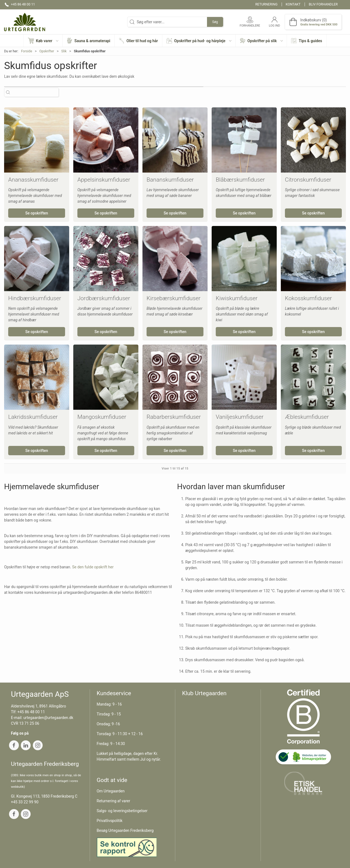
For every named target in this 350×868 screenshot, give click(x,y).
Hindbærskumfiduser (35, 298)
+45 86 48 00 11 (31, 712)
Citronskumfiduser (308, 180)
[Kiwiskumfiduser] (244, 259)
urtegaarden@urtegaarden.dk (48, 718)
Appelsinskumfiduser (104, 180)
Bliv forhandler (323, 4)
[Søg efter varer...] (36, 92)
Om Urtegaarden (111, 791)
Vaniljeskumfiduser (240, 417)
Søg (215, 22)
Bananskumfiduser (170, 180)
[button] (43, 41)
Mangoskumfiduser (102, 417)
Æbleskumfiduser (307, 417)
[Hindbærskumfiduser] (37, 259)
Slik (64, 51)
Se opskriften (37, 213)
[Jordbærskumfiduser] (106, 259)
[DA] (25, 22)
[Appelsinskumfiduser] (106, 140)
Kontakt (293, 4)
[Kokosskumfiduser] (313, 259)
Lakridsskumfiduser (33, 417)
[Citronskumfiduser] (313, 140)
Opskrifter (47, 51)
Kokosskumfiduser (308, 298)
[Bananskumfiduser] (175, 140)
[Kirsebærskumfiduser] (175, 259)
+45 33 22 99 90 (25, 802)
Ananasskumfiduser (33, 180)
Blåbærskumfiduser (240, 180)
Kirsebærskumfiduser (173, 298)
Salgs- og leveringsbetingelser (122, 811)
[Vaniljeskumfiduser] (244, 377)
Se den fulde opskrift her (93, 567)
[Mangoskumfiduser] (106, 377)
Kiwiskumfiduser (237, 298)
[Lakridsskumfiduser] (37, 377)
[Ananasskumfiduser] (37, 140)
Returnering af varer (114, 801)
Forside (27, 51)
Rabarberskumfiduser (174, 417)
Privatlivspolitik (110, 821)
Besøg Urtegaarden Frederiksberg (125, 830)
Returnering (266, 4)
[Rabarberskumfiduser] (175, 377)
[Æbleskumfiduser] (313, 377)
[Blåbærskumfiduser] (244, 140)
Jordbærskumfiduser (104, 298)
